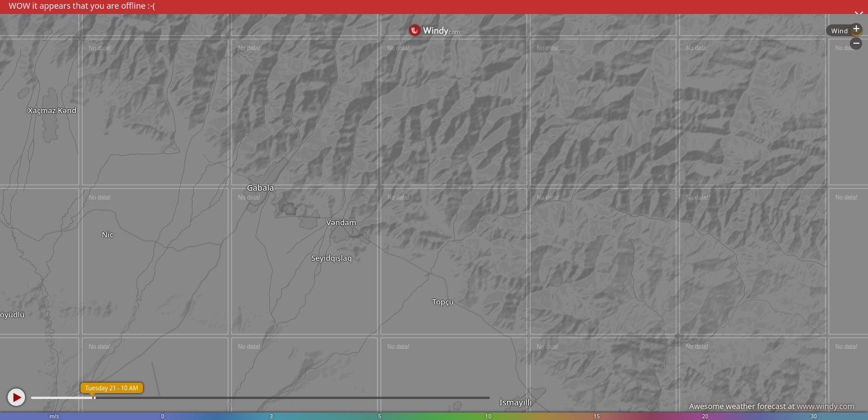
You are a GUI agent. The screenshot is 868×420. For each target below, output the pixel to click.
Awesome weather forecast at (772, 406)
